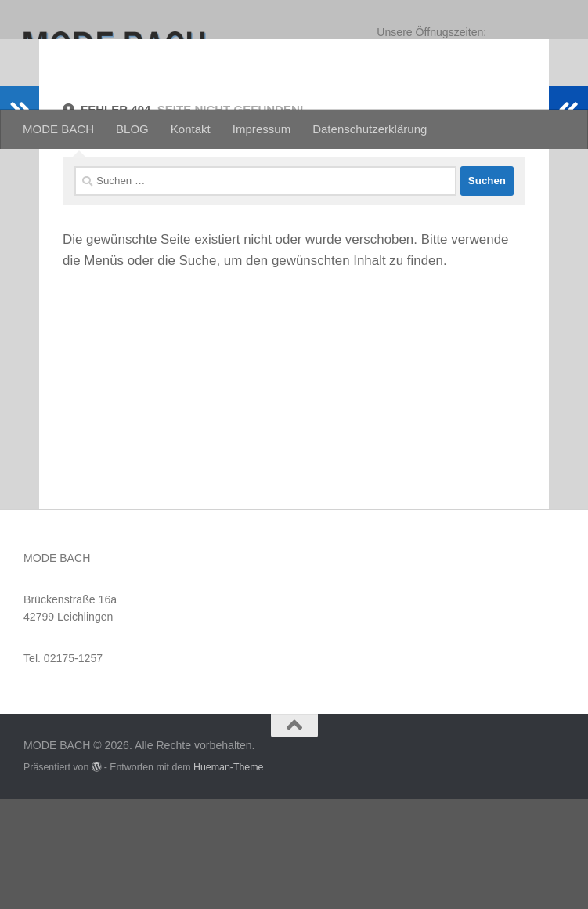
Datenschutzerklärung (370, 129)
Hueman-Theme (229, 877)
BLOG (132, 129)
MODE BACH (58, 129)
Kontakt (191, 129)
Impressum (262, 129)
